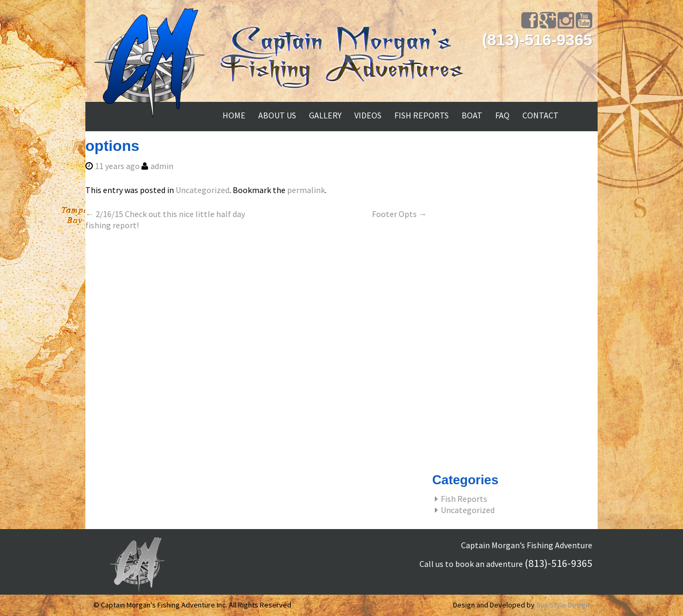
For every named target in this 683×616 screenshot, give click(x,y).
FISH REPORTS (422, 115)
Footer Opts (399, 214)
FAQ (502, 115)
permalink (306, 190)
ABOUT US (277, 115)
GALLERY (325, 115)
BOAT (472, 115)
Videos (368, 115)
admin (162, 166)
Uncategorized (202, 190)
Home (234, 115)
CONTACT (541, 115)
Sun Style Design (563, 605)
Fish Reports (464, 499)
